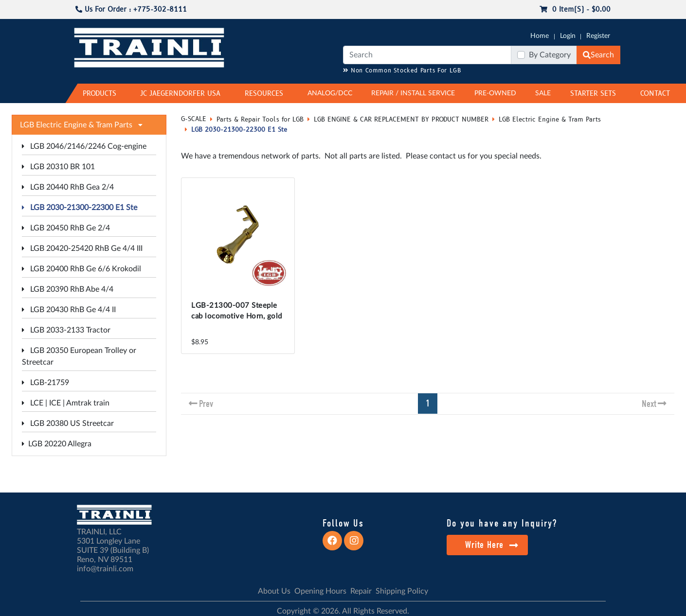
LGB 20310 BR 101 (58, 167)
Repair (361, 591)
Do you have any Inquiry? (502, 523)
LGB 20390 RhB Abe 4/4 (68, 289)
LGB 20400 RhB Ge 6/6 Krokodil (81, 269)
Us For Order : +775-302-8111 (131, 9)
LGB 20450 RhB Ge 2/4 (66, 228)
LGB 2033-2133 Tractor (66, 330)
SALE (543, 93)
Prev (206, 404)
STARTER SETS (593, 94)
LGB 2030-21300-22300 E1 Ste (80, 208)
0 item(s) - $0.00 (575, 9)
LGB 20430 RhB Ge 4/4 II (69, 310)
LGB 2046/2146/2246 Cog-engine (84, 146)
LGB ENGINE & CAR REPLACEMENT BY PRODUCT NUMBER (401, 120)
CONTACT (655, 94)
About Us (274, 591)
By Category (550, 55)
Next (649, 404)
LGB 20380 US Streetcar (68, 423)
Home (540, 36)
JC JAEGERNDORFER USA (180, 94)
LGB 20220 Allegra (57, 444)
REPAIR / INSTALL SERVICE (413, 93)
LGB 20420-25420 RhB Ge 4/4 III (82, 248)
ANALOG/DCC (330, 93)
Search (598, 55)
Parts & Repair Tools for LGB (260, 120)
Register (598, 36)
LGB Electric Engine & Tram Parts (550, 120)
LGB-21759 (45, 383)
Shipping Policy (402, 591)
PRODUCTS (99, 94)
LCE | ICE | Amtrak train (66, 403)
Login (568, 36)
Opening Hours (320, 591)
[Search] (427, 55)
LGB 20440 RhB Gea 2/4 (68, 187)
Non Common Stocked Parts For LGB (402, 71)
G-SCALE (194, 119)
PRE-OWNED (495, 93)
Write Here (492, 545)
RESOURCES (264, 94)
